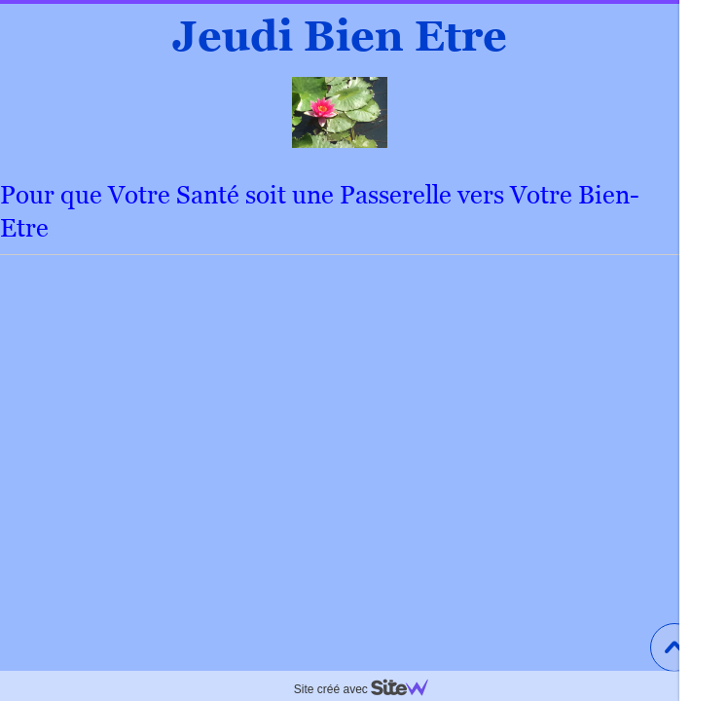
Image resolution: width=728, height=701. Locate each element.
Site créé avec (369, 689)
